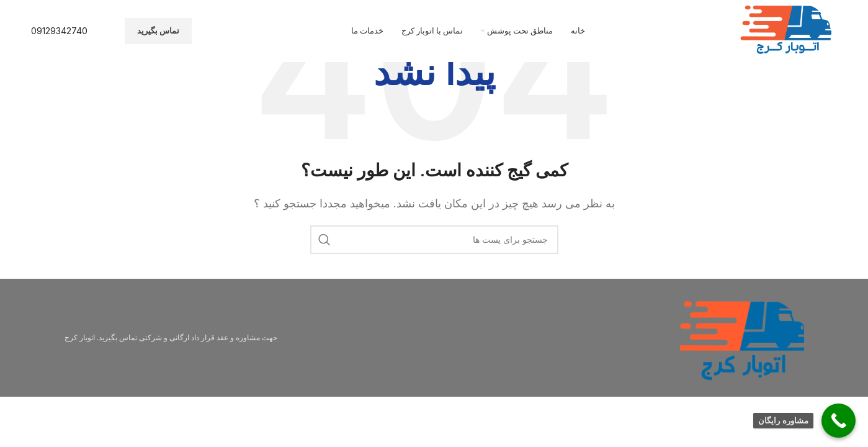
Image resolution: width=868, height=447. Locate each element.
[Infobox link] (59, 31)
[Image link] (742, 336)
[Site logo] (787, 30)
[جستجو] (434, 240)
